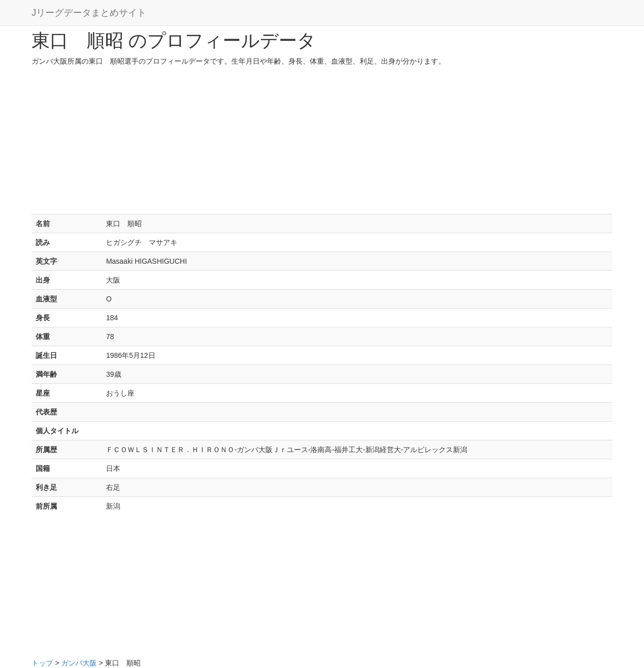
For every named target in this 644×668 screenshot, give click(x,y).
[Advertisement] (322, 143)
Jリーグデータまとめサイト (89, 13)
